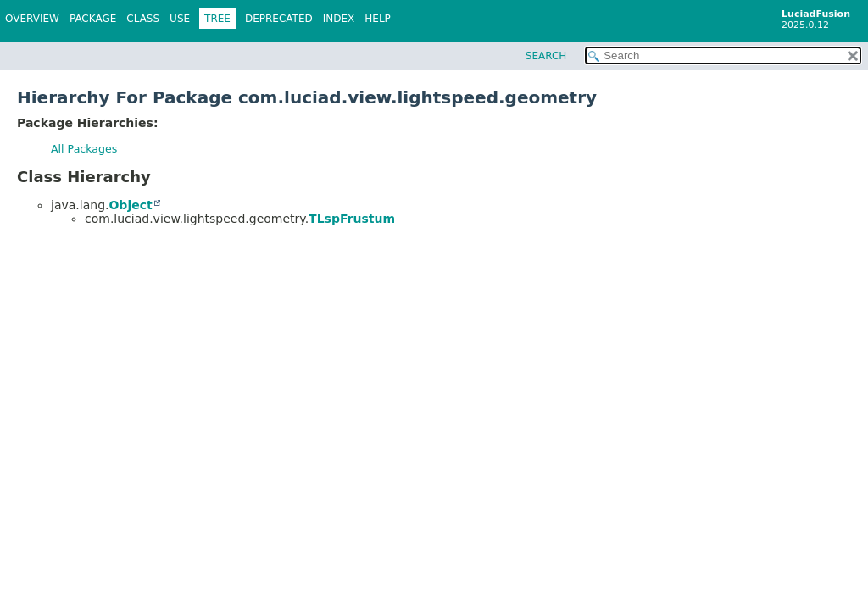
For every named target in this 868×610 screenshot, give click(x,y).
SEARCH (546, 56)
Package (93, 19)
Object (130, 205)
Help (378, 19)
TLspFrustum (352, 219)
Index (339, 19)
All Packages (84, 149)
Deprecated (279, 19)
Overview (32, 19)
